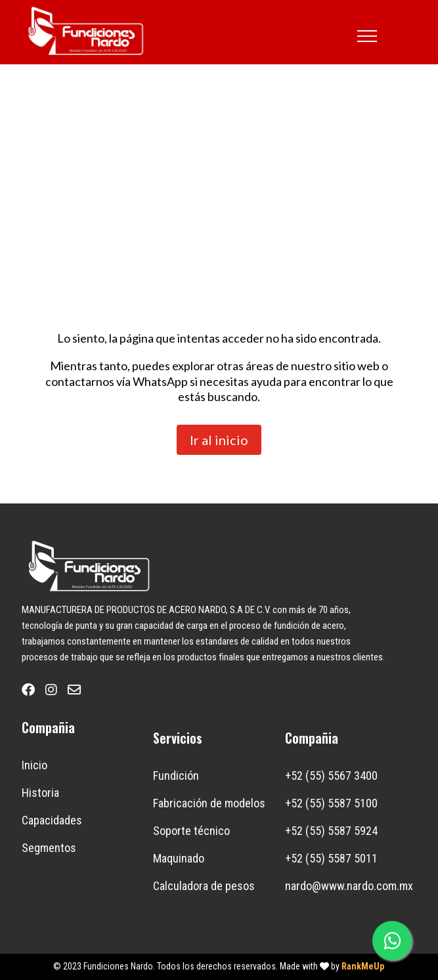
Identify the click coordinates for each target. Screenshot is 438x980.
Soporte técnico (191, 831)
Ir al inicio (219, 440)
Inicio (34, 765)
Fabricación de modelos (209, 803)
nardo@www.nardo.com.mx (349, 886)
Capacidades (52, 820)
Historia (40, 793)
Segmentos (49, 848)
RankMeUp (363, 966)
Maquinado (179, 858)
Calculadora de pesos (204, 886)
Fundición (176, 776)
